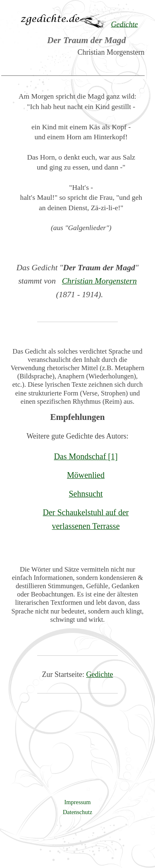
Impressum (78, 802)
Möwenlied (86, 475)
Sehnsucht (86, 494)
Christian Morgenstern (99, 281)
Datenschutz (77, 812)
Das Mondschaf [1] (86, 456)
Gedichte (100, 674)
